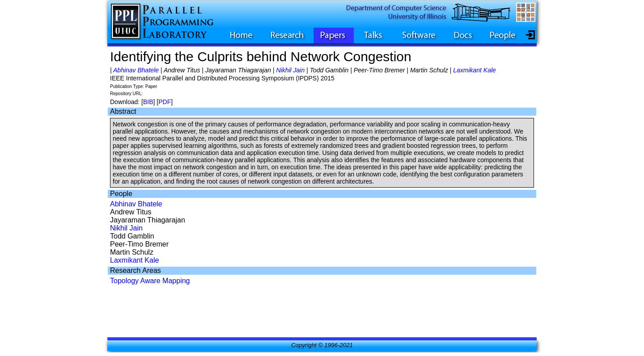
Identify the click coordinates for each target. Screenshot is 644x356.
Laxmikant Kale (475, 70)
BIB (148, 102)
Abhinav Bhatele (136, 70)
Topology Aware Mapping (150, 281)
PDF (165, 102)
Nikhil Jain (290, 70)
